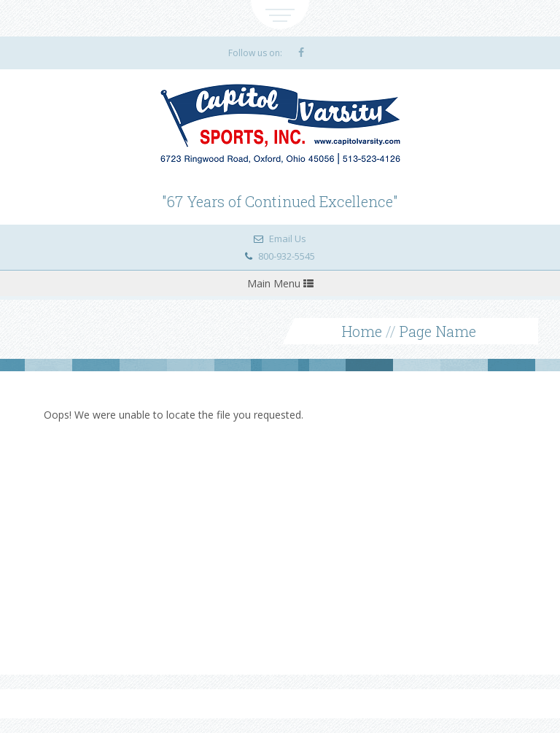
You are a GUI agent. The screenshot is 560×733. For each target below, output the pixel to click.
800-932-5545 (287, 256)
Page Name (438, 331)
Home (362, 331)
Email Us (288, 238)
